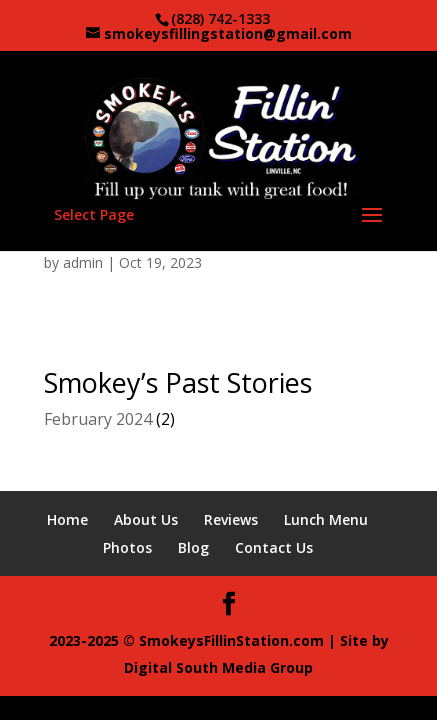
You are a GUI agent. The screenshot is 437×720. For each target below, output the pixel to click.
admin (83, 262)
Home (67, 519)
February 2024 (98, 419)
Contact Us (274, 547)
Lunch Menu (326, 519)
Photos (127, 547)
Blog (193, 547)
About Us (146, 519)
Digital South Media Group (218, 667)
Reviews (231, 519)
